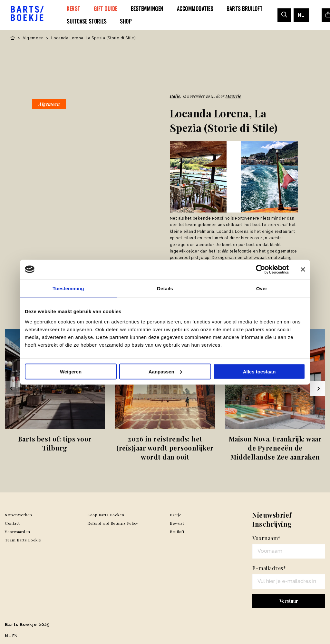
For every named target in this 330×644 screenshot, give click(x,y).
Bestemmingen (147, 9)
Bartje (176, 515)
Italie (175, 96)
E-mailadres (269, 568)
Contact (12, 523)
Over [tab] (262, 288)
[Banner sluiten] (303, 269)
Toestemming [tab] (68, 288)
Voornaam (267, 538)
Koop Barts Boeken (106, 515)
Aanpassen (165, 371)
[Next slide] (317, 389)
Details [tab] (165, 288)
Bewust (177, 523)
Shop (126, 21)
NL (301, 15)
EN (15, 636)
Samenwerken (19, 515)
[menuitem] (73, 9)
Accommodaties (195, 9)
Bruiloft (177, 531)
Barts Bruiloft (244, 9)
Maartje (233, 96)
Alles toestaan (259, 371)
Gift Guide (106, 9)
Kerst (73, 9)
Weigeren (71, 371)
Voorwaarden (18, 531)
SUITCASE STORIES (87, 21)
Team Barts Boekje (23, 540)
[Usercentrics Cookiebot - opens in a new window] (261, 269)
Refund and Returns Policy (113, 523)
